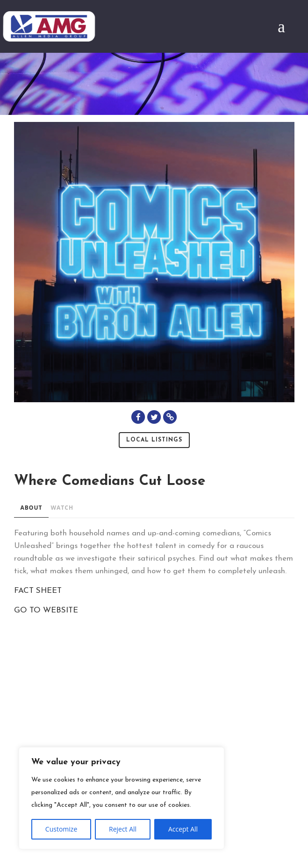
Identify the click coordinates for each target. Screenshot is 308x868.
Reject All (123, 829)
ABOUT (32, 508)
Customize (61, 829)
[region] (122, 798)
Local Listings (154, 440)
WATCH (62, 508)
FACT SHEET (38, 591)
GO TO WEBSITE (46, 610)
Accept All (183, 829)
